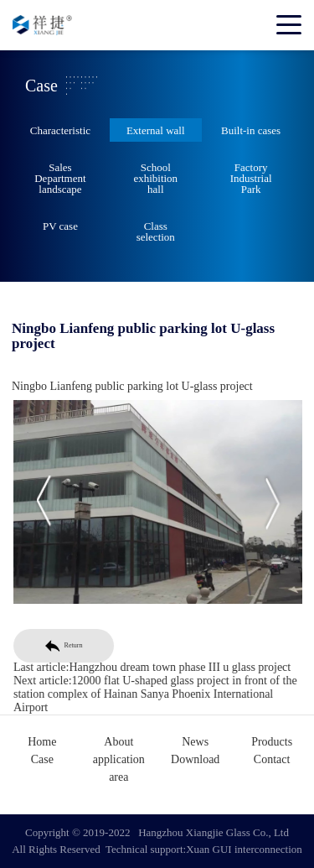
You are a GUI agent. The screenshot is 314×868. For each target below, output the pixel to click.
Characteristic (60, 130)
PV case (60, 226)
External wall (156, 130)
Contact (272, 759)
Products (272, 742)
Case (42, 759)
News (195, 742)
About (118, 742)
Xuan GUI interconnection (244, 849)
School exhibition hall (155, 178)
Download (195, 759)
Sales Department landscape (60, 178)
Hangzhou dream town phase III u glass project (182, 667)
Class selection (156, 231)
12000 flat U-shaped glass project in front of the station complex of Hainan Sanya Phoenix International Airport (158, 694)
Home (42, 742)
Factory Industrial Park (251, 178)
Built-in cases (251, 130)
